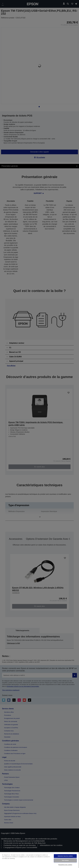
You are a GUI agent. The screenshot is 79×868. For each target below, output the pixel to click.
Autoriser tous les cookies (65, 856)
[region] (39, 860)
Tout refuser (65, 860)
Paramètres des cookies (65, 865)
